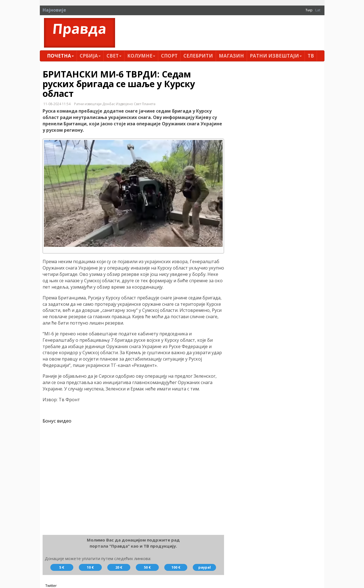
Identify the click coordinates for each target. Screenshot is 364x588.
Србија (90, 56)
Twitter (51, 586)
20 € (119, 567)
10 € (90, 567)
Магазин (231, 56)
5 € (62, 567)
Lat (318, 10)
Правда (79, 29)
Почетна (60, 56)
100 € (176, 567)
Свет (114, 56)
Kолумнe (141, 56)
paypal (205, 567)
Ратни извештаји (276, 56)
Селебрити (198, 56)
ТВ (311, 56)
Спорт (169, 56)
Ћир (309, 10)
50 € (147, 567)
